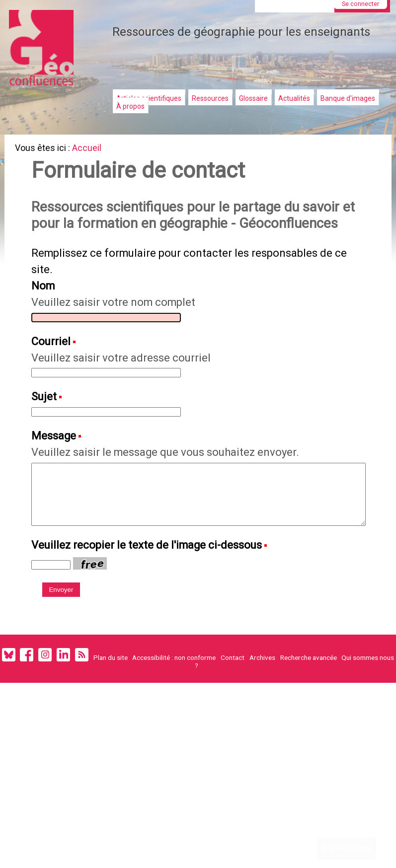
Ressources (210, 98)
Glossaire (253, 98)
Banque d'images (348, 98)
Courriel (54, 368)
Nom (45, 310)
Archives (262, 698)
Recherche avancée (309, 698)
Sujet (46, 427)
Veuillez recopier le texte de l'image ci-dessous (154, 581)
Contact (233, 698)
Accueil (91, 149)
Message (56, 467)
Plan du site (111, 698)
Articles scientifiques (149, 98)
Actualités (294, 98)
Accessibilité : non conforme (174, 698)
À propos (130, 106)
